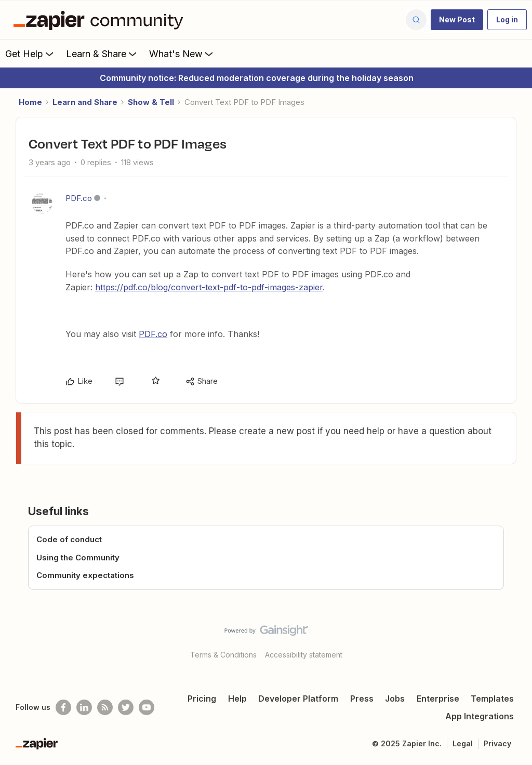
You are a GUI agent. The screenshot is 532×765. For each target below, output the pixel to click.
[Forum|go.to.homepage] (101, 20)
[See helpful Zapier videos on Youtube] (147, 707)
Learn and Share (85, 102)
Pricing (202, 699)
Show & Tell (151, 102)
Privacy (497, 743)
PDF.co (79, 198)
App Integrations (480, 716)
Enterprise (438, 699)
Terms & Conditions (223, 655)
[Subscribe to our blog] (105, 707)
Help (237, 699)
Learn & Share (102, 53)
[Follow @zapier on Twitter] (126, 707)
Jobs (395, 699)
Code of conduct (69, 539)
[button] (457, 20)
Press (362, 699)
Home (30, 102)
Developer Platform (298, 699)
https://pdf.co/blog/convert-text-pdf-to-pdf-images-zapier (209, 287)
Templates (492, 699)
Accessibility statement (304, 655)
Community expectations (85, 575)
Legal (463, 743)
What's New (182, 53)
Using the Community (78, 558)
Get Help (30, 53)
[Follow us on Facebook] (63, 707)
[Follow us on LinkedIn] (84, 707)
